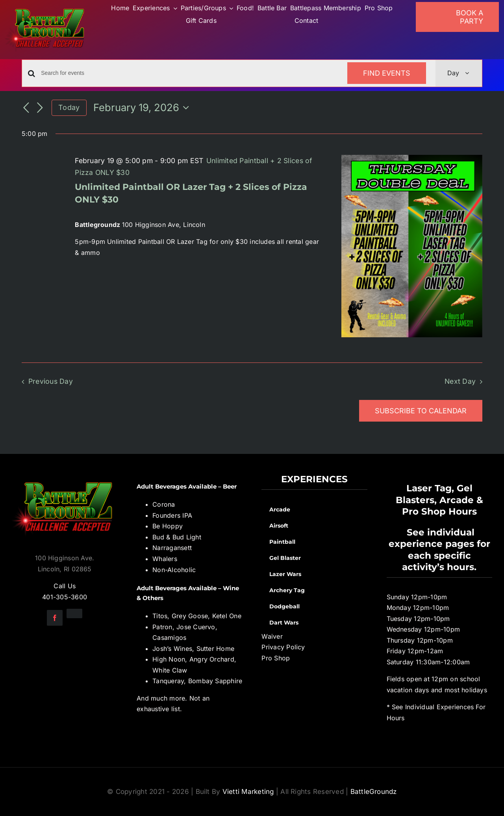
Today (69, 107)
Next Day (460, 381)
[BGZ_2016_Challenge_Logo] (65, 477)
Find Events (387, 73)
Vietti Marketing (248, 792)
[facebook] (55, 618)
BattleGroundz (374, 792)
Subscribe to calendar (421, 411)
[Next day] (40, 108)
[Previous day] (26, 108)
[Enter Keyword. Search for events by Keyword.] (189, 73)
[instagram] (74, 613)
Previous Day (51, 381)
